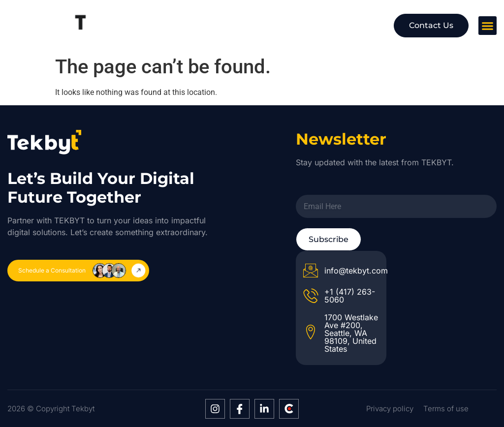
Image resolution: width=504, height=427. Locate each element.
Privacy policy (390, 409)
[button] (488, 26)
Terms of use (446, 409)
